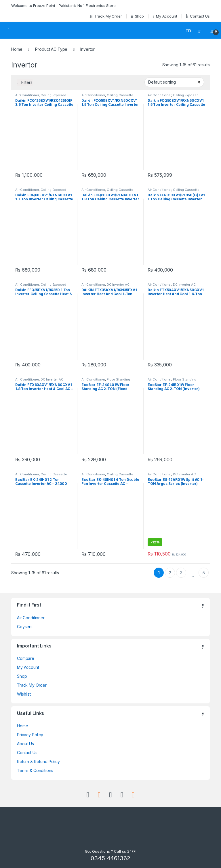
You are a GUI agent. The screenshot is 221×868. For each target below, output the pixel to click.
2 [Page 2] (170, 573)
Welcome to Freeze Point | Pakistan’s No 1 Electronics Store (63, 5)
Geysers (25, 627)
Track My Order (106, 16)
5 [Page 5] (204, 573)
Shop (137, 16)
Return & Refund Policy (38, 761)
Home (17, 49)
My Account (165, 16)
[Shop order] (174, 82)
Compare (26, 658)
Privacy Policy (30, 735)
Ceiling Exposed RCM (41, 97)
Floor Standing (118, 379)
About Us (25, 744)
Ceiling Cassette (120, 95)
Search (189, 30)
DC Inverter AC (118, 285)
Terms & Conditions (35, 770)
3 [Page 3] (181, 573)
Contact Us (198, 16)
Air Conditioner (27, 95)
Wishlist (24, 694)
